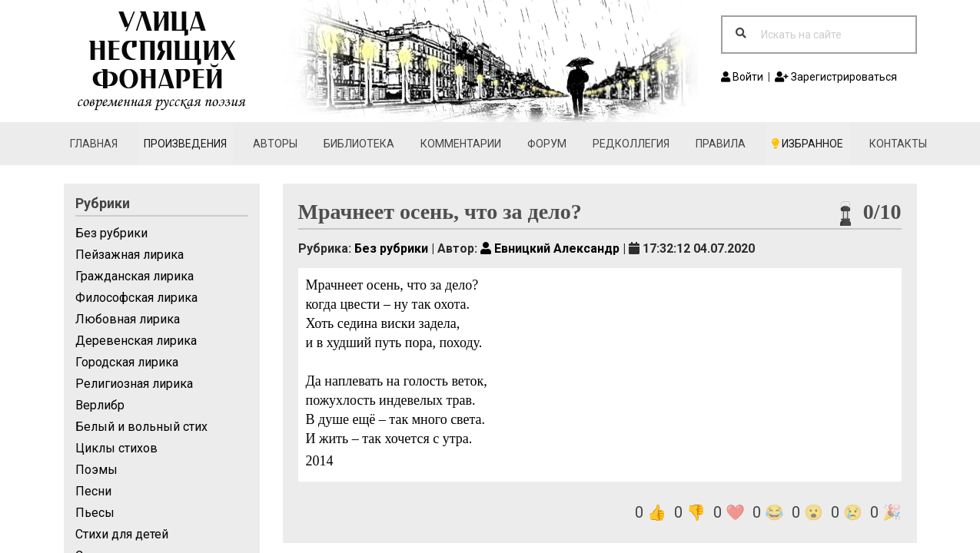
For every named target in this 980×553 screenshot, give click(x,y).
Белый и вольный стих (141, 427)
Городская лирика (127, 362)
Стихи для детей (122, 534)
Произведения (185, 144)
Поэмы (96, 470)
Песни (93, 491)
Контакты (898, 144)
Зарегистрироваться (836, 77)
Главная (94, 144)
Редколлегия (631, 144)
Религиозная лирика (134, 384)
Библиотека (359, 144)
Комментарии (461, 144)
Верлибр (100, 405)
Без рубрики (111, 233)
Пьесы (95, 513)
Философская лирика (136, 298)
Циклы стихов (116, 448)
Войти (742, 77)
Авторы (275, 144)
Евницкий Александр (550, 248)
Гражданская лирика (135, 276)
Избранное (807, 144)
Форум (547, 144)
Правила (721, 144)
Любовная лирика (128, 319)
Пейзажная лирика (130, 255)
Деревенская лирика (136, 341)
